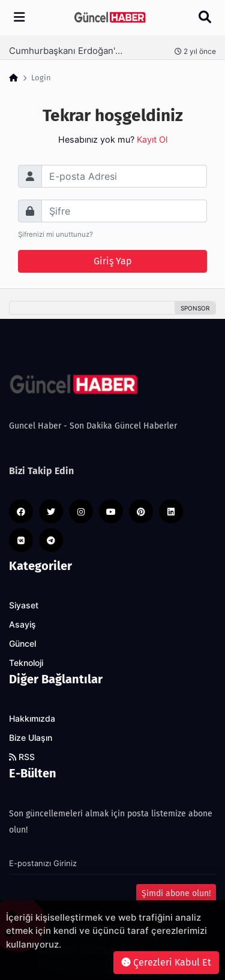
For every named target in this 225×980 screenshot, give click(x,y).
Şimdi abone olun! (176, 893)
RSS (22, 757)
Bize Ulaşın (31, 738)
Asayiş (22, 625)
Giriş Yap (113, 261)
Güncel (22, 644)
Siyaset (24, 605)
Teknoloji (26, 663)
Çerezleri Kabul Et (166, 962)
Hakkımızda (32, 719)
